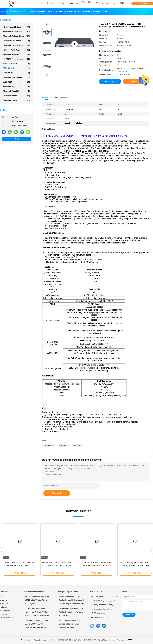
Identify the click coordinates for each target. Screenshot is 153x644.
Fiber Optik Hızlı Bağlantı (16, 45)
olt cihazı (78, 445)
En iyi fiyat (110, 81)
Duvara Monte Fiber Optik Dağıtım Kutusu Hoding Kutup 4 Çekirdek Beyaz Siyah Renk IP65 (71, 600)
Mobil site (4, 614)
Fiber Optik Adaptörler (16, 91)
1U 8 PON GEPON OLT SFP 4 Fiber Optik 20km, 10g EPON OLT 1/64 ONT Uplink (96, 565)
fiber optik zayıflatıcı (16, 87)
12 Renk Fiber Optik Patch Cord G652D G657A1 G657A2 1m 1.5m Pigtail (37, 600)
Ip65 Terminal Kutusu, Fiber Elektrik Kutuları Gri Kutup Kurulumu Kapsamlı (70, 624)
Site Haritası (5, 611)
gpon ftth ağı (64, 445)
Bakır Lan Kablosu (16, 64)
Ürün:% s (3, 600)
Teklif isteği (142, 3)
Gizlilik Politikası (6, 618)
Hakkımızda (5, 604)
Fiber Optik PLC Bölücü (16, 41)
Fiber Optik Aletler (16, 96)
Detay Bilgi (47, 97)
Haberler (3, 607)
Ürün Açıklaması (61, 97)
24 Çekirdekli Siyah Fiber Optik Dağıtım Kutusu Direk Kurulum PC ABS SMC (71, 612)
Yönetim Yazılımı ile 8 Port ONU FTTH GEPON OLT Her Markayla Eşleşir (57, 565)
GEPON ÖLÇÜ (16, 68)
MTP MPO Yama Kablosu (16, 59)
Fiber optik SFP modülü (16, 77)
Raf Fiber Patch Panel (16, 50)
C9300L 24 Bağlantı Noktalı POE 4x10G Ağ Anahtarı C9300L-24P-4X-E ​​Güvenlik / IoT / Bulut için (134, 565)
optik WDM (16, 82)
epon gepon (49, 445)
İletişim (16, 139)
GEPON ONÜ (16, 73)
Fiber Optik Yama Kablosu (16, 32)
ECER (130, 640)
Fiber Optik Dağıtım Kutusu (16, 36)
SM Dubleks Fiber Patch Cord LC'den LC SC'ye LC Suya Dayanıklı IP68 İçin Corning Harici (37, 624)
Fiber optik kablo (16, 100)
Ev (1, 596)
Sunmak (57, 493)
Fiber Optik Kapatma (16, 54)
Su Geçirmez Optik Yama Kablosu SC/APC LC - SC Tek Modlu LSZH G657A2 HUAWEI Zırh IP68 (37, 612)
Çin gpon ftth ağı (27, 640)
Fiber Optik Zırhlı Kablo (16, 27)
